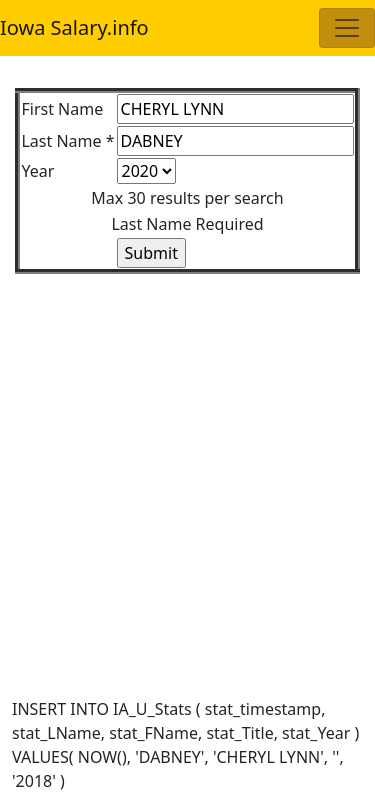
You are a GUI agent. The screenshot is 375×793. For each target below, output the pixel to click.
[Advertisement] (187, 461)
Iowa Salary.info (74, 27)
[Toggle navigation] (347, 28)
